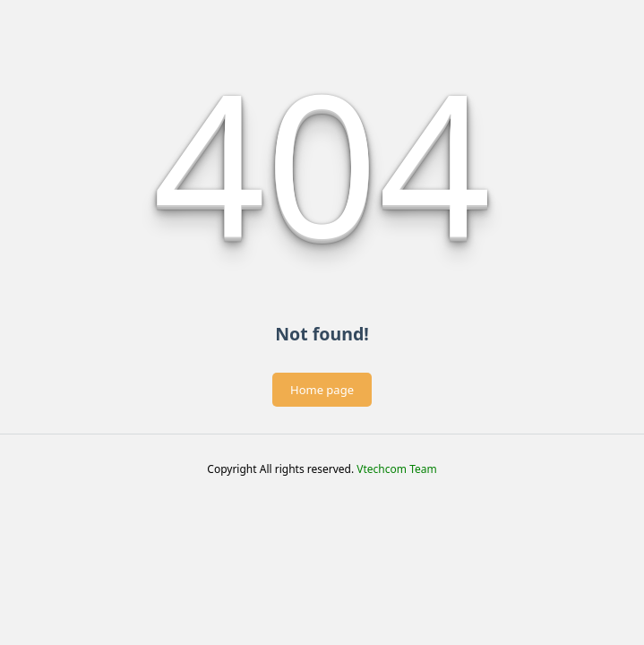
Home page (322, 390)
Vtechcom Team (396, 469)
